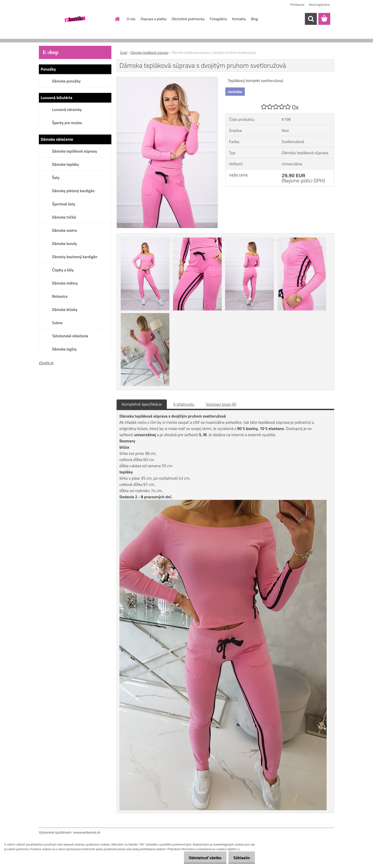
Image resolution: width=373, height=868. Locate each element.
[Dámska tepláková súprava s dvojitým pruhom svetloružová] (167, 79)
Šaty (56, 178)
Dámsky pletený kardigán (73, 191)
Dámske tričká (64, 217)
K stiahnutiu (184, 404)
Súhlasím (240, 858)
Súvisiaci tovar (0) (221, 404)
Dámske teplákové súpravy (75, 151)
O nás (131, 19)
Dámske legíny (64, 349)
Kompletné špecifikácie (142, 404)
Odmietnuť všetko (200, 858)
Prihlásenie (297, 5)
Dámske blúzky (65, 310)
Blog (254, 19)
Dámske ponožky (66, 81)
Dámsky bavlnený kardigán (75, 257)
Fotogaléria (218, 19)
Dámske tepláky (66, 164)
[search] (311, 19)
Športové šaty (64, 204)
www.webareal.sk (87, 832)
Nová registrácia (319, 5)
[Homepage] (117, 19)
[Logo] (74, 19)
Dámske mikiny (65, 283)
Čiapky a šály (63, 270)
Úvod (124, 53)
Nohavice (60, 296)
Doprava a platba (153, 19)
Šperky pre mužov (67, 123)
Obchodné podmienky (188, 19)
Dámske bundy (64, 244)
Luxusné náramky (67, 110)
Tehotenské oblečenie (70, 336)
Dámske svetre (64, 230)
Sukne (57, 323)
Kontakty (239, 19)
